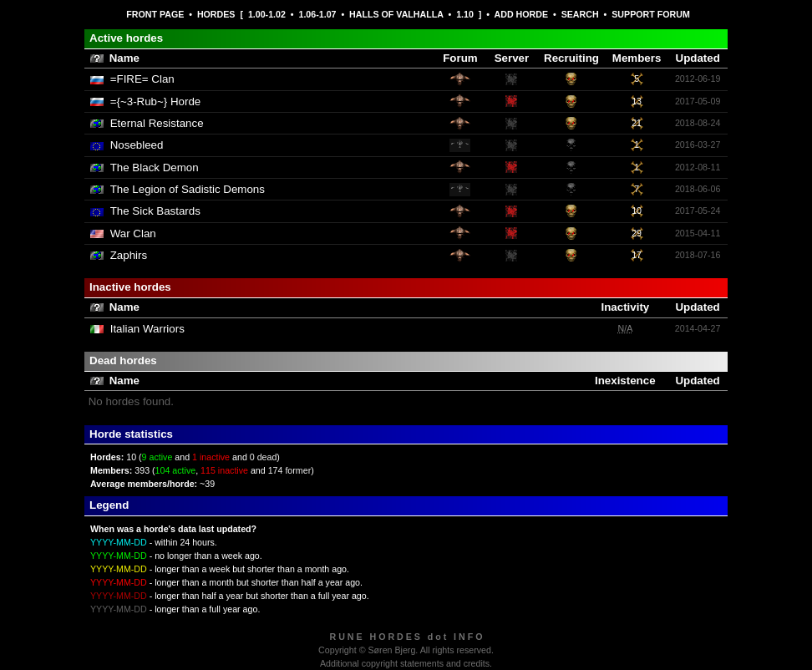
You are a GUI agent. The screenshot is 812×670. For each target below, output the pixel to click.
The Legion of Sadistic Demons (188, 189)
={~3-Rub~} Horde (156, 102)
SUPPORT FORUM (651, 14)
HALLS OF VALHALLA (396, 14)
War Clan (133, 233)
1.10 (465, 14)
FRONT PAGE (155, 14)
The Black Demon (155, 167)
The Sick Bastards (155, 211)
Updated (698, 58)
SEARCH (580, 14)
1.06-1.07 (317, 14)
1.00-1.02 (267, 14)
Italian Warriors (147, 329)
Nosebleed (137, 145)
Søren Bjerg (391, 650)
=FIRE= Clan (142, 79)
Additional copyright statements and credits (405, 663)
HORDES (216, 14)
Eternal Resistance (157, 123)
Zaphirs (129, 255)
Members (637, 58)
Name (124, 58)
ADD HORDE (522, 14)
